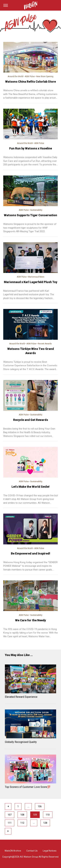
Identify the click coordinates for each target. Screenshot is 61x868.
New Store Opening (45, 76)
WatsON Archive (13, 851)
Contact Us (32, 851)
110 (48, 815)
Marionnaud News (36, 277)
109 (35, 815)
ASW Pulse (30, 76)
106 (40, 806)
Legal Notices (50, 851)
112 (22, 823)
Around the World (15, 76)
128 (45, 823)
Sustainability (36, 210)
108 (22, 815)
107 (10, 815)
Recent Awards (45, 344)
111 (10, 823)
